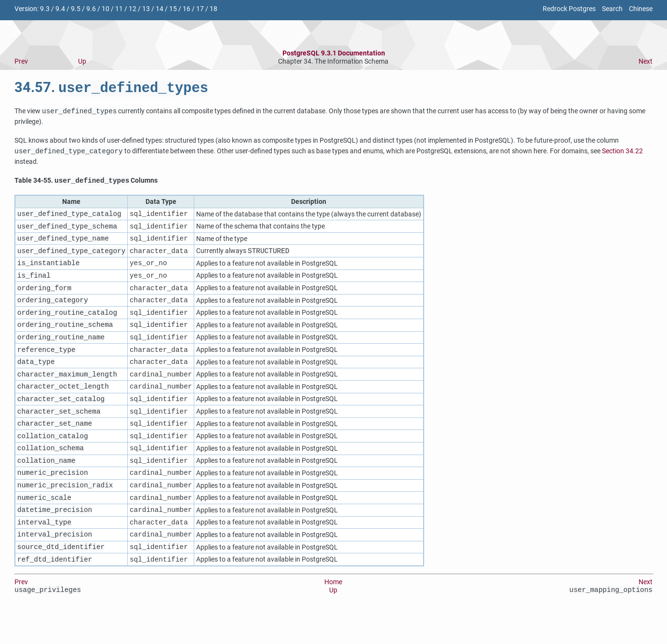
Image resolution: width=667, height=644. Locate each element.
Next (646, 61)
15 (173, 9)
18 (213, 9)
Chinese (641, 9)
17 (200, 9)
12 (133, 9)
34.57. (111, 89)
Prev (21, 61)
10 (106, 9)
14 (160, 9)
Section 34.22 (622, 153)
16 (187, 9)
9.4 (60, 9)
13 (146, 9)
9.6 (91, 9)
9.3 (45, 9)
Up (82, 61)
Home (333, 611)
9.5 (76, 9)
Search (612, 9)
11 (119, 9)
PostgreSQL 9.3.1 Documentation (334, 53)
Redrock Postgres (569, 9)
